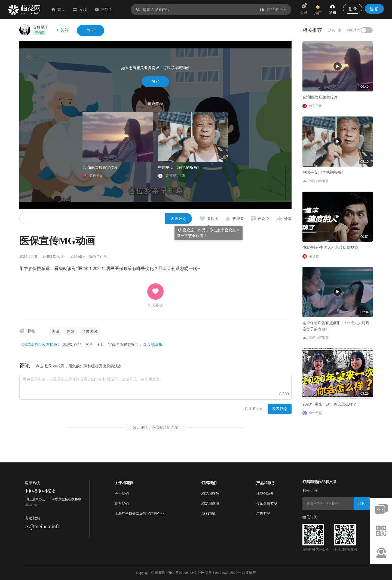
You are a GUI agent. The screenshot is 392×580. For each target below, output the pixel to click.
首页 (58, 10)
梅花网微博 (210, 504)
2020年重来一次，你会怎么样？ (330, 404)
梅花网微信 (210, 494)
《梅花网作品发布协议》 (40, 345)
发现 (80, 10)
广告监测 (263, 513)
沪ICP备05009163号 (181, 573)
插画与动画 (98, 257)
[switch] (367, 30)
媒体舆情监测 (267, 504)
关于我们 (122, 494)
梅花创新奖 (265, 494)
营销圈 (104, 10)
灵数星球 (41, 27)
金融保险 (77, 257)
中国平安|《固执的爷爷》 (180, 167)
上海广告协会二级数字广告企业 (139, 513)
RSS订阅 (208, 513)
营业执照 (249, 573)
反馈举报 (155, 345)
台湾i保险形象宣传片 (100, 167)
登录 (48, 366)
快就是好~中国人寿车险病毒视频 (330, 247)
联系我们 (122, 504)
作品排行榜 (273, 10)
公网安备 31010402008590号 (219, 573)
